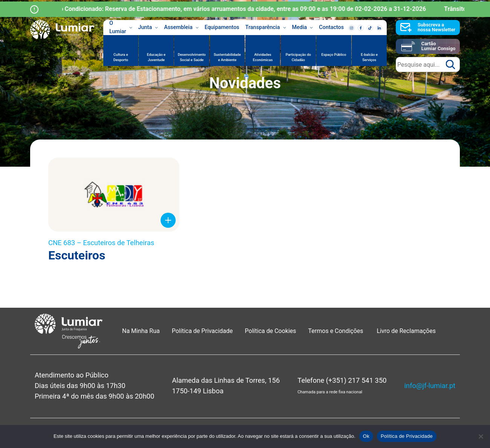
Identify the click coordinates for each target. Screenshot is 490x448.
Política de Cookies (271, 331)
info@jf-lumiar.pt (430, 386)
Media (303, 28)
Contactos (331, 27)
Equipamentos (222, 27)
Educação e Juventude (156, 57)
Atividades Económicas (263, 57)
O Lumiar (121, 28)
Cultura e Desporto (121, 57)
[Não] (481, 436)
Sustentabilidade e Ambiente (227, 57)
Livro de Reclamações (406, 331)
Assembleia (181, 28)
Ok (366, 436)
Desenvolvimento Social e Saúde (192, 57)
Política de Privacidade (202, 331)
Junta (148, 28)
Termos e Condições (337, 331)
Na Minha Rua (141, 331)
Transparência (266, 28)
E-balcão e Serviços (369, 57)
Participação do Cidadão (298, 57)
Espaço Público (334, 54)
